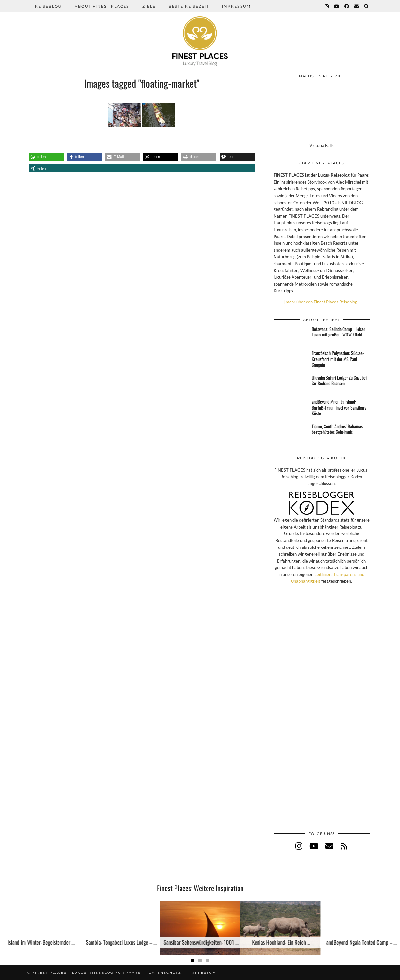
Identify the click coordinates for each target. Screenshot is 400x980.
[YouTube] (337, 6)
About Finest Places (102, 6)
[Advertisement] (322, 714)
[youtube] (314, 846)
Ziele (149, 6)
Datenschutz (165, 973)
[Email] (357, 6)
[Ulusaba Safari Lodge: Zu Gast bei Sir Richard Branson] (291, 384)
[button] (47, 157)
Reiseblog (48, 6)
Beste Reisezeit (189, 6)
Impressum (236, 6)
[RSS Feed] (344, 846)
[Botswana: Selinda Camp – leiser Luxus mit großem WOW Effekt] (291, 336)
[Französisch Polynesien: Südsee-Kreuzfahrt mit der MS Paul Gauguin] (291, 360)
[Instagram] (327, 6)
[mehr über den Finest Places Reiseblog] (321, 302)
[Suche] (367, 6)
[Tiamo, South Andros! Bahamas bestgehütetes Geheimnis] (291, 433)
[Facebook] (347, 6)
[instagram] (299, 846)
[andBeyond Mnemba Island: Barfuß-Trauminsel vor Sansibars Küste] (291, 409)
